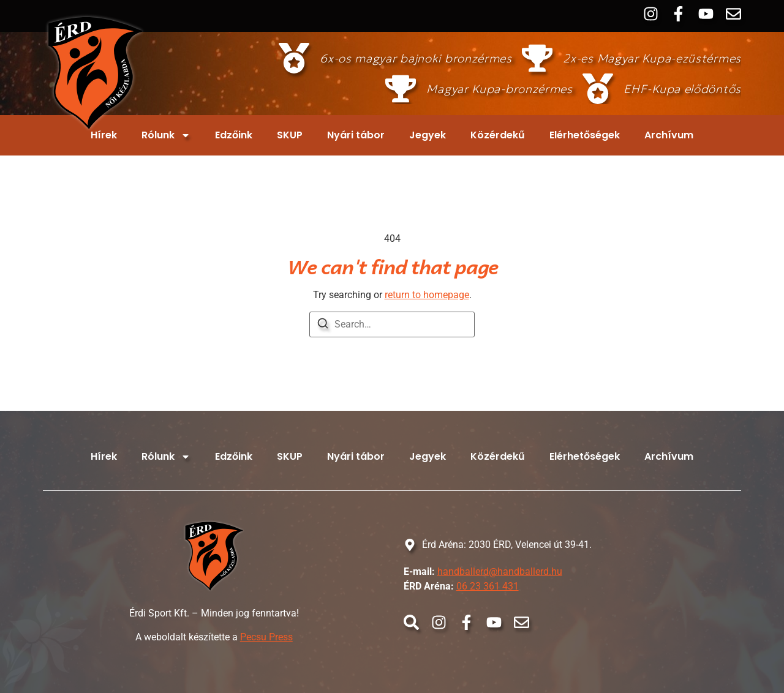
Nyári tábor (356, 135)
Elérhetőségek (585, 135)
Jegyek (428, 135)
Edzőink (234, 135)
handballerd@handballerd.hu (500, 571)
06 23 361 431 (488, 586)
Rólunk (166, 135)
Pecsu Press (266, 637)
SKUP (290, 135)
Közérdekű (498, 135)
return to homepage (427, 295)
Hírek (104, 135)
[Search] (323, 325)
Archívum (669, 135)
